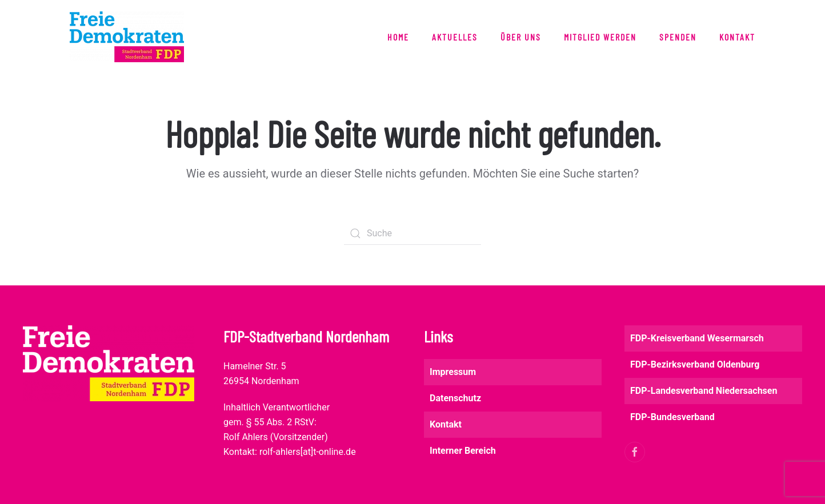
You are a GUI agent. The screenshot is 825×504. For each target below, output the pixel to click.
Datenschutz (455, 398)
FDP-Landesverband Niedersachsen (704, 391)
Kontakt (737, 37)
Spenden (678, 37)
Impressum (453, 372)
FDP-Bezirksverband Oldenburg (695, 364)
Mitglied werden (600, 37)
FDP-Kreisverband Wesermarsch (697, 338)
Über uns (521, 37)
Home (398, 37)
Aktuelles (455, 37)
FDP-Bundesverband (672, 417)
